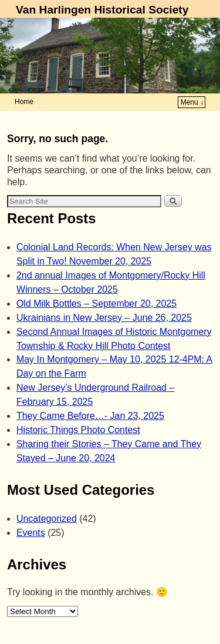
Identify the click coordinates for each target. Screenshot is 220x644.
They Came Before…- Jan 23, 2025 (90, 416)
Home (24, 102)
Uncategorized (47, 519)
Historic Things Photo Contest (78, 430)
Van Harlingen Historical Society (102, 10)
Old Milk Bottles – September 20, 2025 (97, 303)
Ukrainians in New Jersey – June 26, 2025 (104, 318)
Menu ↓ (192, 102)
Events (31, 533)
